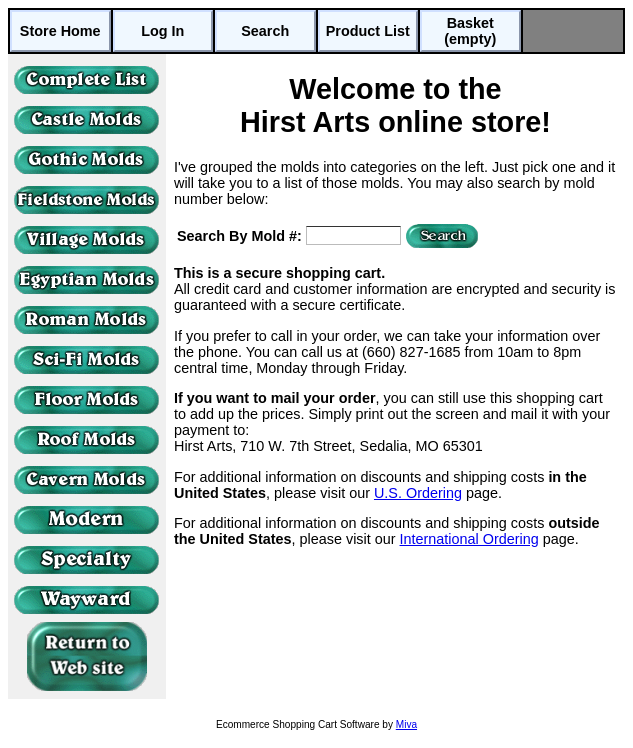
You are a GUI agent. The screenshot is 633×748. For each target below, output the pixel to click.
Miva (406, 724)
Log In (162, 31)
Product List (368, 31)
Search (265, 31)
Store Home (60, 31)
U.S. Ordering (418, 493)
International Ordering (469, 539)
